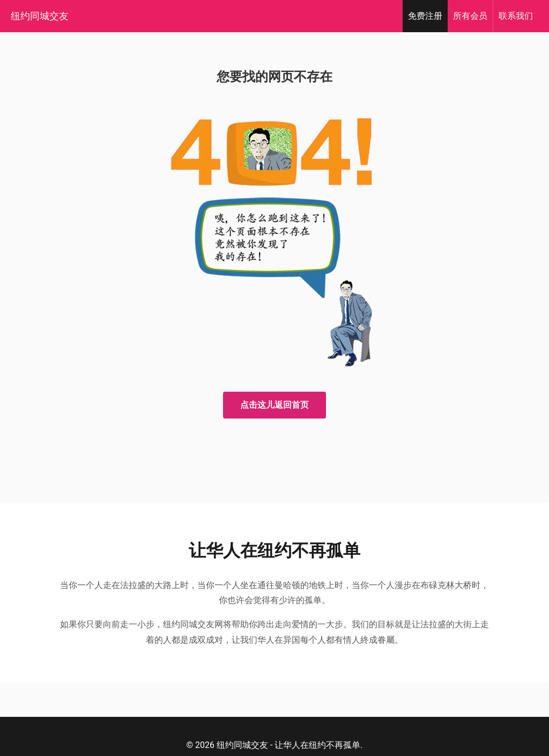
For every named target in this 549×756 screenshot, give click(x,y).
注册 (425, 16)
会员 (470, 16)
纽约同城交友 (40, 16)
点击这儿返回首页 (274, 405)
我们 (516, 16)
